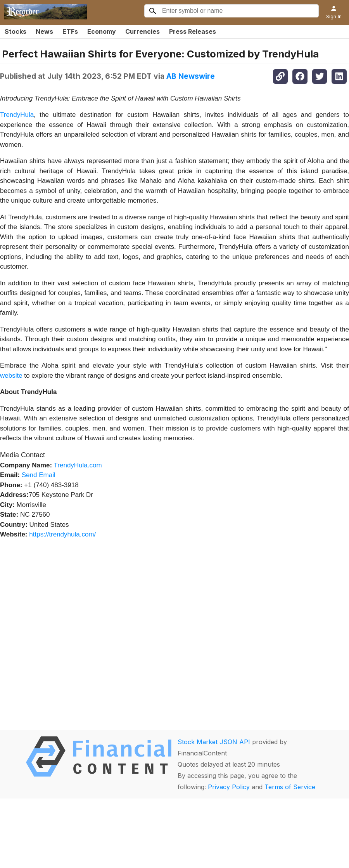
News (44, 31)
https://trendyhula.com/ (62, 534)
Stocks (16, 31)
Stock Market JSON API (214, 742)
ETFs (70, 31)
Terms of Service (290, 787)
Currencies (143, 31)
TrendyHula (17, 115)
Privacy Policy (229, 787)
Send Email (39, 475)
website (11, 376)
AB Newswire (191, 76)
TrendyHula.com (78, 465)
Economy (102, 31)
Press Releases (193, 31)
